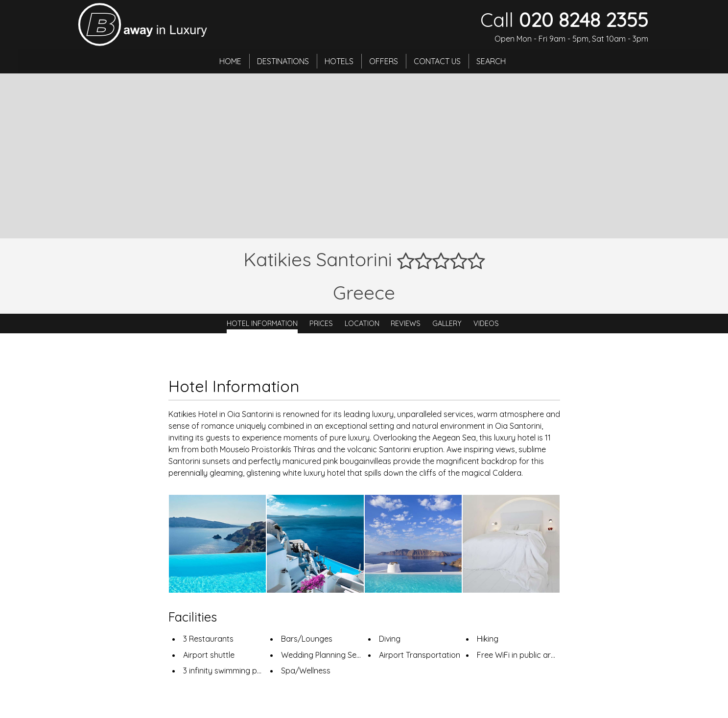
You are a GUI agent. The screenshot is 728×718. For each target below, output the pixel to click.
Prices (321, 324)
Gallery (447, 324)
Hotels (340, 61)
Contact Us (438, 61)
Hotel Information (262, 324)
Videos (486, 324)
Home (231, 61)
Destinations (283, 61)
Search (492, 61)
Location (362, 324)
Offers (384, 61)
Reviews (406, 324)
